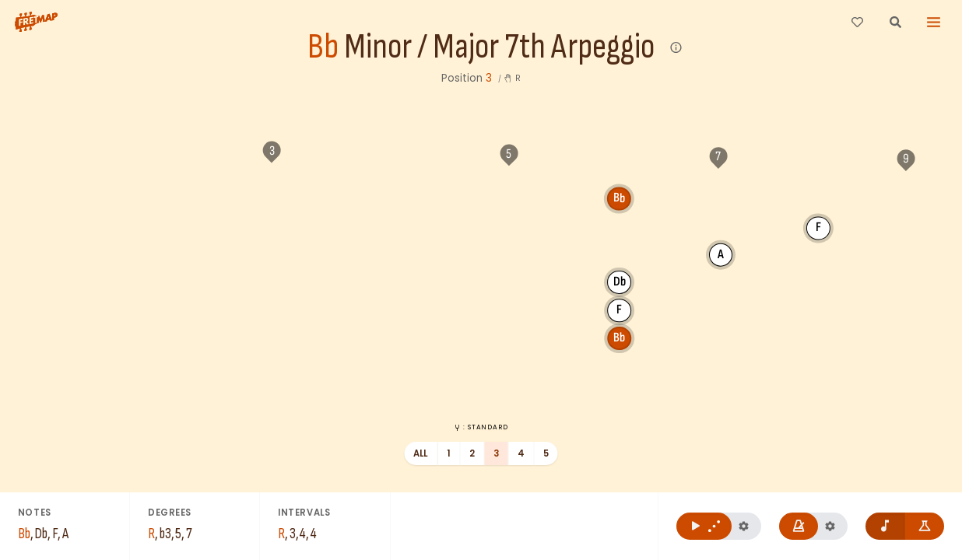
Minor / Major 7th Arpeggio (499, 47)
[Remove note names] (885, 526)
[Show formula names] (925, 526)
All (421, 453)
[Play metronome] (799, 526)
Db (504, 253)
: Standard (481, 427)
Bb (323, 47)
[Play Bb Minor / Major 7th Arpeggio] (704, 526)
